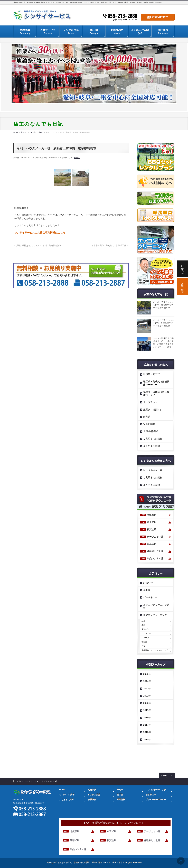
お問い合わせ (182, 286)
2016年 (147, 732)
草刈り (77, 158)
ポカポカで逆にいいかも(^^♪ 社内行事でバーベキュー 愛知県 (163, 305)
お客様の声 (151, 795)
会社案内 (92, 800)
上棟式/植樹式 (151, 431)
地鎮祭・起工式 (152, 374)
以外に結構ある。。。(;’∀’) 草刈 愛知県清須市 (37, 246)
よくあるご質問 (152, 446)
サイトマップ (48, 781)
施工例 (120, 795)
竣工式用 (152, 522)
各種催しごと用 (155, 551)
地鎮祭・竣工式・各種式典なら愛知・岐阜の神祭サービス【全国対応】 (90, 863)
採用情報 (121, 800)
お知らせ (148, 583)
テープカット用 (155, 537)
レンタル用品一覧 (153, 470)
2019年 (147, 710)
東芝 (143, 625)
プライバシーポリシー (26, 781)
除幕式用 (152, 544)
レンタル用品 (94, 795)
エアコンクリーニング (155, 615)
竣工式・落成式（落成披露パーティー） (156, 383)
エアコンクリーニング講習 (156, 606)
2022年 (147, 689)
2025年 (147, 674)
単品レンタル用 (155, 558)
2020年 (147, 703)
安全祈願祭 (149, 424)
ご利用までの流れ (153, 439)
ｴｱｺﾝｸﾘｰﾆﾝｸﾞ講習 (67, 795)
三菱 (143, 621)
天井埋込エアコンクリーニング (155, 650)
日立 (143, 646)
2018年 (147, 718)
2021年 (147, 696)
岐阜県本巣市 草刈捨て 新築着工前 (110, 246)
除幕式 (147, 417)
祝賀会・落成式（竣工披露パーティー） (156, 393)
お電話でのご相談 (182, 269)
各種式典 (92, 790)
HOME (62, 790)
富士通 (144, 642)
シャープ (145, 638)
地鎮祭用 (152, 515)
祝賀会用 (152, 529)
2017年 (147, 725)
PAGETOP (167, 775)
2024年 (147, 681)
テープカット (150, 402)
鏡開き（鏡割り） (153, 410)
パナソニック (147, 633)
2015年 (147, 739)
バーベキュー (150, 597)
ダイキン (145, 629)
